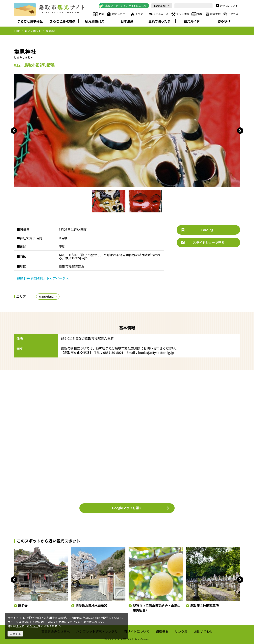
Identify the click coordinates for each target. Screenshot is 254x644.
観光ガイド (192, 21)
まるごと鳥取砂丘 (30, 21)
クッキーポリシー (27, 626)
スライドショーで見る (203, 243)
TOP (17, 31)
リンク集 (181, 631)
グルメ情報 (180, 14)
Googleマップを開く (141, 508)
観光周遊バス (95, 21)
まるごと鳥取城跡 (62, 21)
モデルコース (158, 14)
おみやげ (224, 21)
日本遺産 (127, 21)
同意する (15, 634)
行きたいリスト (227, 6)
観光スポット (117, 14)
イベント (138, 14)
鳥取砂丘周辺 (48, 297)
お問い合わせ (203, 631)
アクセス (230, 14)
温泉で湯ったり (159, 21)
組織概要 (162, 631)
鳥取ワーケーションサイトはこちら (123, 6)
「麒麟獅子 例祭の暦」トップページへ (41, 278)
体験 (197, 14)
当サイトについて (137, 631)
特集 (98, 14)
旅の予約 (213, 14)
